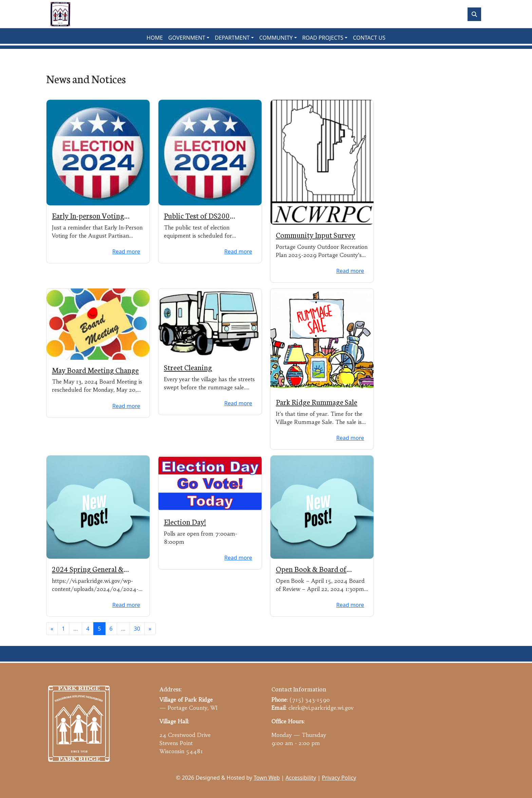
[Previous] (52, 629)
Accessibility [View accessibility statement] (301, 778)
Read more (126, 252)
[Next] (150, 629)
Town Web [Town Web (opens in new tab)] (267, 778)
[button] (189, 38)
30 (137, 629)
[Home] (60, 14)
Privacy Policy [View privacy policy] (339, 778)
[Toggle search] (474, 14)
